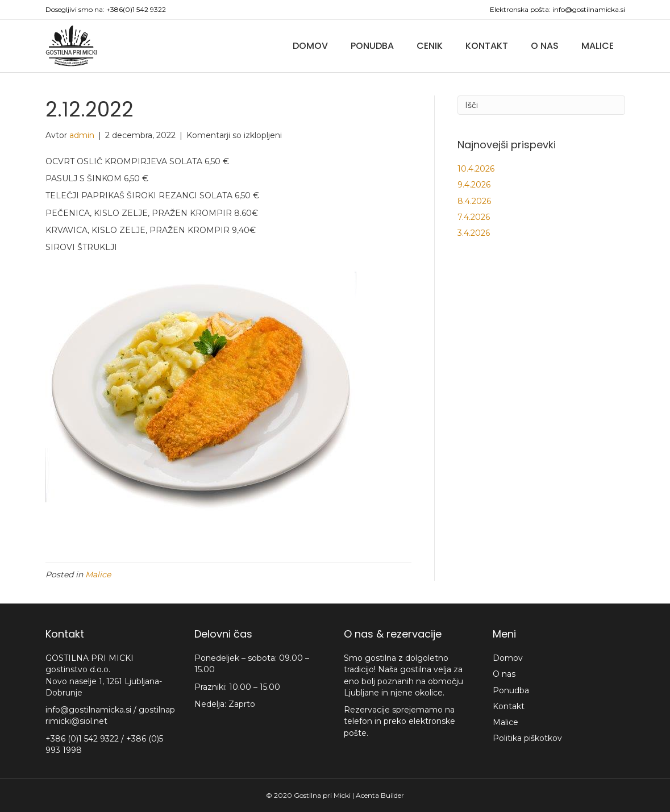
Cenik (430, 46)
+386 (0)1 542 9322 (83, 739)
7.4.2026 (474, 217)
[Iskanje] (541, 105)
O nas (545, 46)
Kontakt (487, 46)
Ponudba (372, 46)
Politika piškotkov (527, 738)
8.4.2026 (474, 201)
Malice (598, 46)
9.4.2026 (474, 185)
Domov (310, 46)
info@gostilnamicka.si (589, 9)
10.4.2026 (476, 169)
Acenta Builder (380, 795)
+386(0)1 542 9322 (136, 9)
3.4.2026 (474, 233)
